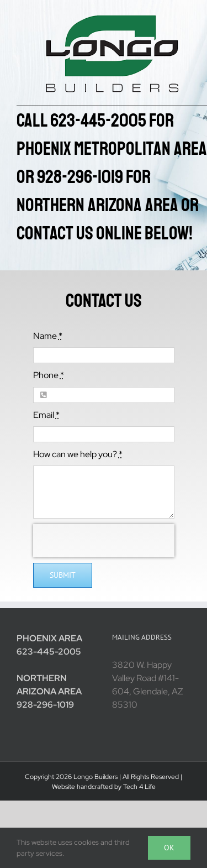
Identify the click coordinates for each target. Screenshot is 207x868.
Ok (169, 848)
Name (48, 336)
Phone (49, 375)
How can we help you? (78, 454)
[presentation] (104, 541)
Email (46, 415)
